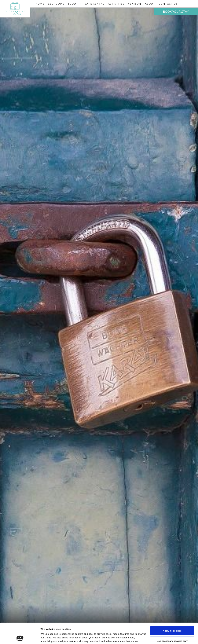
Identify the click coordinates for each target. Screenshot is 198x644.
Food (72, 4)
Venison (135, 4)
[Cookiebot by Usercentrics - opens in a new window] (20, 638)
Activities (116, 4)
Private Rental (92, 4)
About (150, 4)
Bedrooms (56, 4)
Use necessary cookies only (172, 622)
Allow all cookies (172, 611)
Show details (48, 638)
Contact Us (168, 4)
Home (40, 4)
